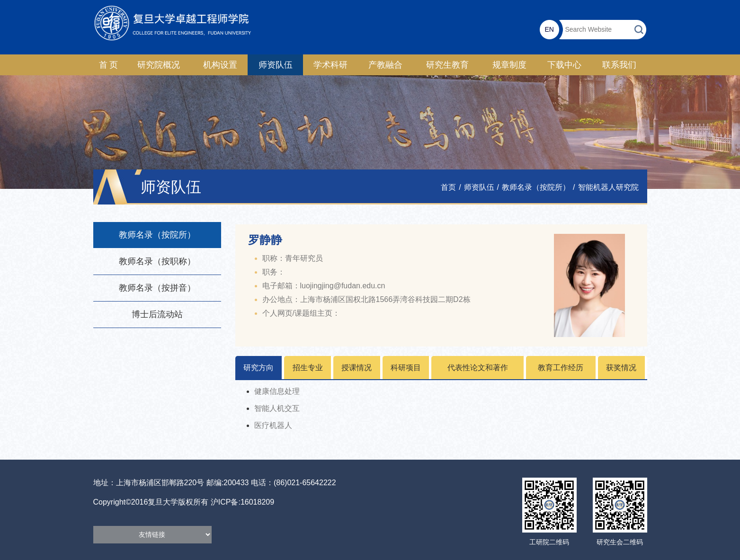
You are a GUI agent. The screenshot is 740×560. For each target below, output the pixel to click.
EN (549, 29)
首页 (448, 187)
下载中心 (564, 65)
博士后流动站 (157, 314)
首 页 (109, 65)
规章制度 (509, 65)
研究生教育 (447, 65)
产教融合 (385, 65)
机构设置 (220, 65)
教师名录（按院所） (536, 187)
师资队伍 (276, 65)
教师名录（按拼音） (157, 288)
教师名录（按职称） (157, 261)
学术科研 (330, 65)
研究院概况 (159, 65)
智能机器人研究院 (608, 187)
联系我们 (619, 65)
